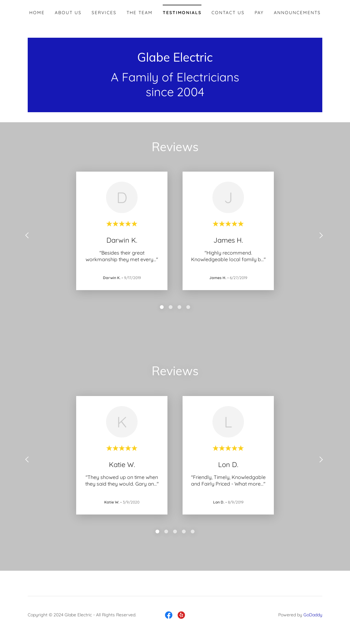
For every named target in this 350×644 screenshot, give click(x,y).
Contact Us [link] (228, 13)
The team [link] (140, 13)
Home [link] (37, 13)
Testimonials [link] (182, 13)
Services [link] (104, 13)
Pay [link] (259, 13)
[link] (175, 60)
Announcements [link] (297, 13)
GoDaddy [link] (313, 615)
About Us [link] (68, 13)
